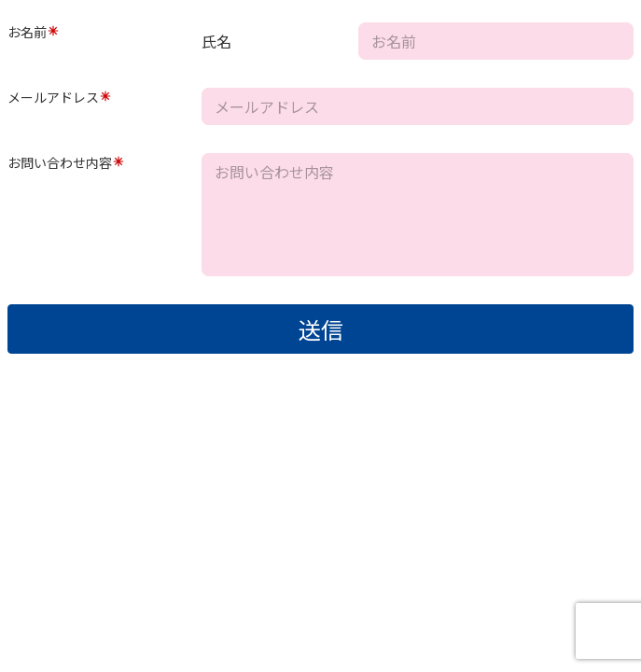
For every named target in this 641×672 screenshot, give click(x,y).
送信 (321, 329)
